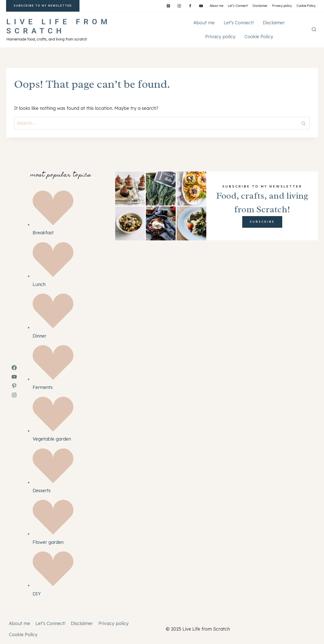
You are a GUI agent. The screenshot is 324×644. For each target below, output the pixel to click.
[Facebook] (190, 6)
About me (216, 6)
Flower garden (48, 542)
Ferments (43, 387)
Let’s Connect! (238, 6)
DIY (37, 594)
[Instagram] (179, 6)
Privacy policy (282, 6)
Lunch (39, 284)
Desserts (42, 491)
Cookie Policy (306, 6)
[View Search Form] (314, 30)
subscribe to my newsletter (43, 6)
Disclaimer (260, 6)
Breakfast (43, 233)
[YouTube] (201, 6)
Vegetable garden (52, 439)
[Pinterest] (168, 6)
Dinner (39, 336)
